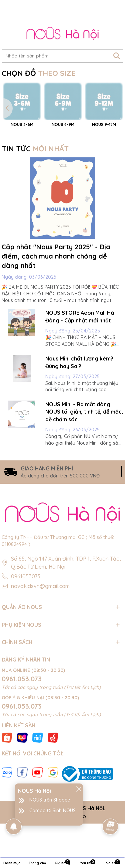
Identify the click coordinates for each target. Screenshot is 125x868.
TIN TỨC (35, 196)
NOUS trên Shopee (50, 800)
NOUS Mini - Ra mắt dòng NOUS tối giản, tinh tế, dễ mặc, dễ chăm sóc (84, 460)
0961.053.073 (22, 726)
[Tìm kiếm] (117, 56)
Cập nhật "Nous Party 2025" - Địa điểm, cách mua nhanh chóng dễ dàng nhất (56, 304)
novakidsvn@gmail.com (40, 634)
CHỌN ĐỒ (39, 73)
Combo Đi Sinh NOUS (52, 811)
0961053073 (26, 624)
